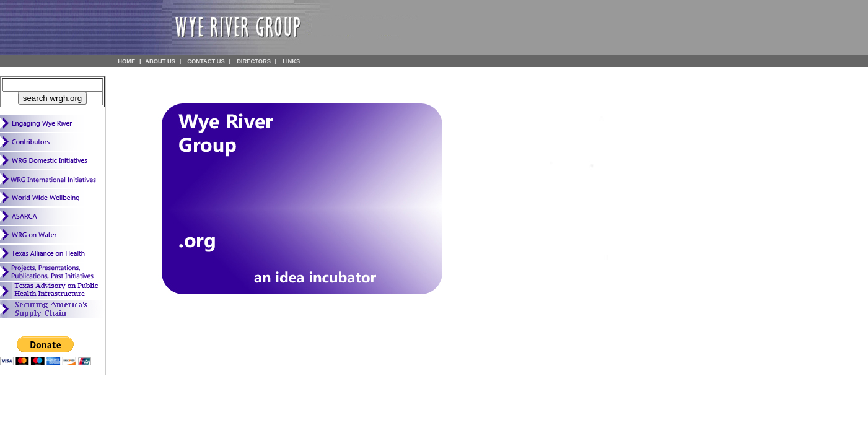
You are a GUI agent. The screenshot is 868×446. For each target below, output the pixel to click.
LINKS (291, 61)
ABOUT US (160, 61)
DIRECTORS (254, 61)
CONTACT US (206, 61)
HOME (126, 61)
